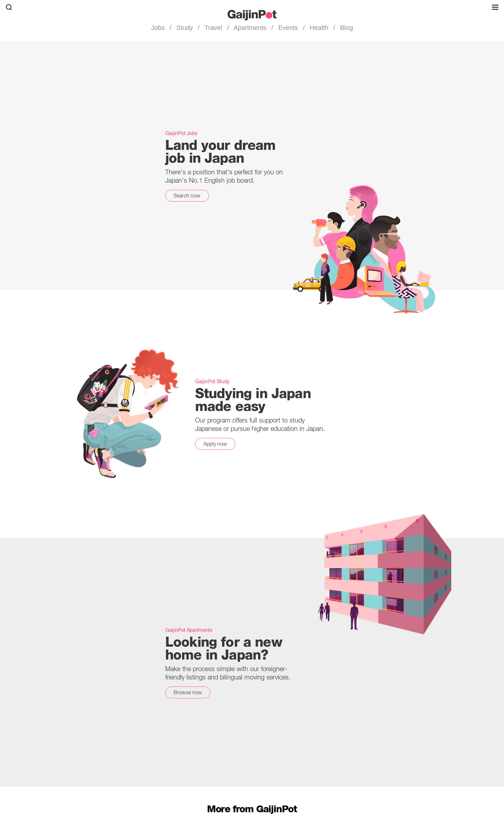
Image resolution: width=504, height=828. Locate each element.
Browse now (188, 692)
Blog (346, 28)
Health (319, 28)
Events (288, 28)
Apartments (250, 28)
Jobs (159, 28)
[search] (9, 7)
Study (184, 28)
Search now (187, 196)
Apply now (215, 444)
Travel (213, 28)
